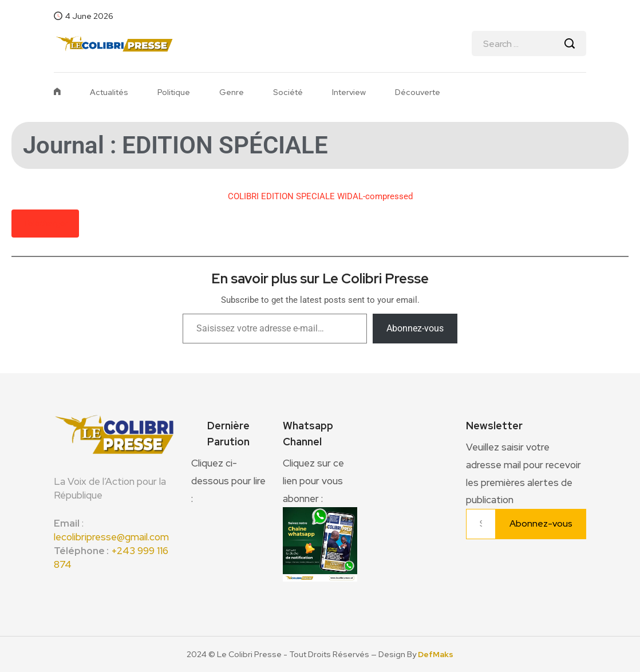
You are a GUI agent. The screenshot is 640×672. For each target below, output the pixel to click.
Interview (349, 92)
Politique (174, 92)
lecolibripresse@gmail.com (111, 537)
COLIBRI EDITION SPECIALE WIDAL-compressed (320, 196)
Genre (232, 92)
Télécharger (46, 223)
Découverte (418, 92)
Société (288, 92)
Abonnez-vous (415, 328)
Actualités (109, 92)
